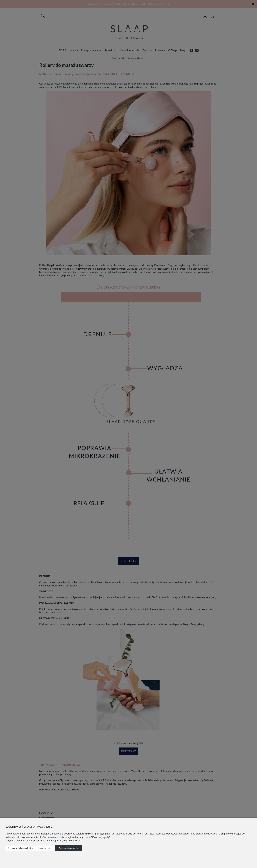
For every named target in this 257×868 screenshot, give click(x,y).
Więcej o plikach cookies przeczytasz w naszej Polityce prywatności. (43, 840)
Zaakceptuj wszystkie (68, 848)
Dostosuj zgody (45, 848)
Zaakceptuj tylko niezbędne (20, 848)
